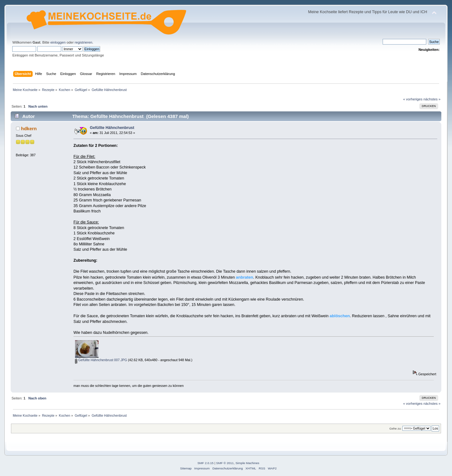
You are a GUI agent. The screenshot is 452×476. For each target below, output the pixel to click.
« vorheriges (413, 99)
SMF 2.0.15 (206, 463)
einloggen (58, 42)
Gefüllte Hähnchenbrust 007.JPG (101, 360)
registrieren (83, 42)
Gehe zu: (395, 428)
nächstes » (432, 99)
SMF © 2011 (225, 463)
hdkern (29, 128)
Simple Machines (247, 463)
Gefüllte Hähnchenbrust (112, 128)
